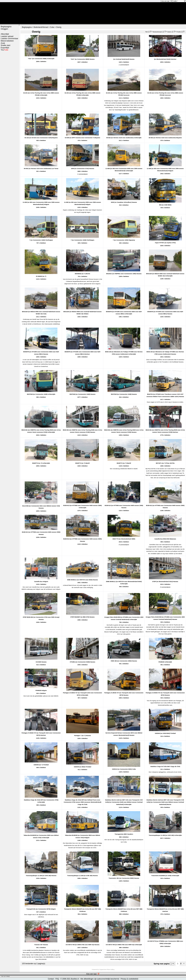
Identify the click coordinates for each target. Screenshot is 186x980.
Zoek (3, 43)
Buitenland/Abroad (41, 27)
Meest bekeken (7, 41)
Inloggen (4, 29)
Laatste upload (7, 36)
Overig (59, 27)
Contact (51, 979)
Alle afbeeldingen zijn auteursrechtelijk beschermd (100, 979)
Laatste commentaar (9, 38)
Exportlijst (5, 48)
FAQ (57, 979)
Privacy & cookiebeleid (129, 979)
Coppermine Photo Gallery (107, 970)
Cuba (52, 27)
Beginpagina (6, 27)
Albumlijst (5, 34)
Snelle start (6, 45)
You (5, 50)
